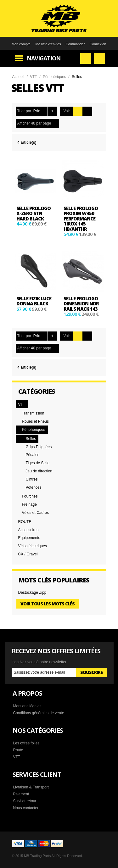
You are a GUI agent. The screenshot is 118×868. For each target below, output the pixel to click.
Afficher (24, 123)
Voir (67, 111)
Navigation (44, 58)
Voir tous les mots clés (48, 604)
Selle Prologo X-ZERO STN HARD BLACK (34, 213)
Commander (75, 44)
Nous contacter (26, 808)
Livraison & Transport (31, 787)
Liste (87, 111)
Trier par (24, 111)
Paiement (21, 794)
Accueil (18, 77)
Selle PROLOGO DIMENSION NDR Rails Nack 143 (81, 304)
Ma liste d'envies (48, 44)
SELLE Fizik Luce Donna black (34, 301)
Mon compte (21, 44)
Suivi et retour (25, 801)
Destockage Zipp (32, 593)
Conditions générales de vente (39, 713)
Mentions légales (27, 706)
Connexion (98, 44)
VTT (34, 77)
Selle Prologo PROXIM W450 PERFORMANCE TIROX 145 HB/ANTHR (81, 219)
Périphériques (54, 77)
